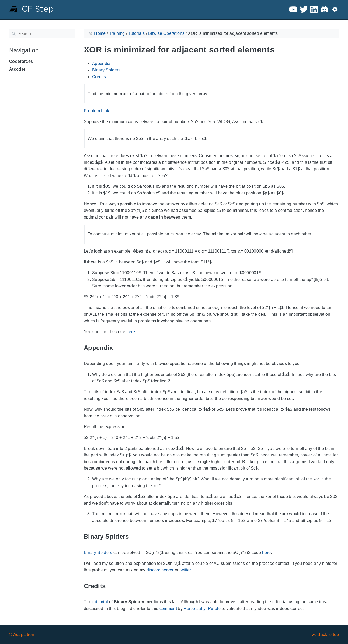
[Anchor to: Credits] (112, 586)
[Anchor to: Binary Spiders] (135, 537)
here (131, 332)
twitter (185, 570)
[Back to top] (325, 635)
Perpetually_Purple (202, 609)
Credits (99, 77)
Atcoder (17, 69)
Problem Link (96, 111)
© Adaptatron (22, 635)
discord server (160, 570)
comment (168, 609)
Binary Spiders (106, 70)
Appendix (101, 63)
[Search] (42, 34)
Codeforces (21, 61)
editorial (100, 602)
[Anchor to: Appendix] (119, 348)
